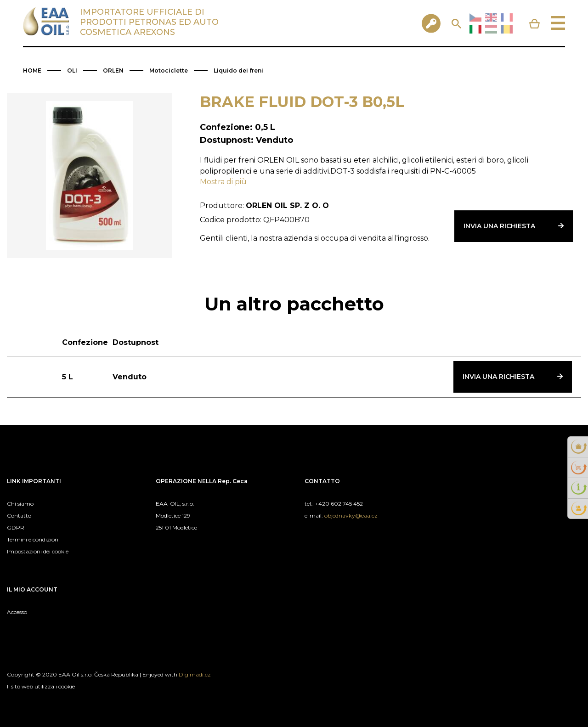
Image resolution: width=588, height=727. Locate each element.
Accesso (17, 612)
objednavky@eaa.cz (351, 516)
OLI (72, 70)
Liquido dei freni (238, 70)
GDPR (16, 527)
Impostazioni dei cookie (38, 551)
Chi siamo (20, 504)
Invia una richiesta (499, 226)
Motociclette (169, 70)
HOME (32, 70)
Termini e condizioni (33, 539)
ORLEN (113, 70)
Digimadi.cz (195, 674)
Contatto (19, 516)
